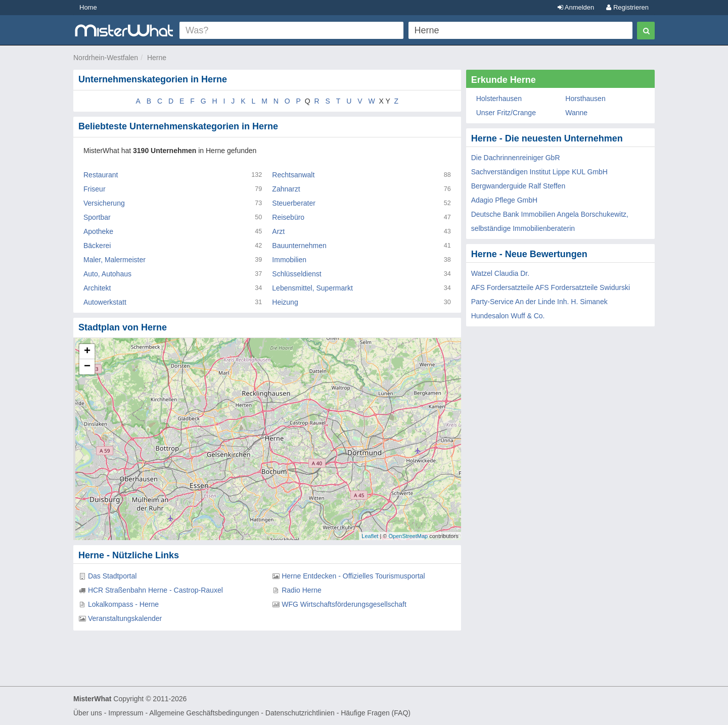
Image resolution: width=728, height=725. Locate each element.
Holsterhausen (499, 99)
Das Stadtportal (112, 576)
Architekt (97, 288)
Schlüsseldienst (297, 274)
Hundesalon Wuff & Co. (508, 316)
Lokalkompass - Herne (123, 604)
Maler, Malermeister (115, 260)
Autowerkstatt (105, 302)
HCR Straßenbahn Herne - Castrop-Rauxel (155, 590)
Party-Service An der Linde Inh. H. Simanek (539, 302)
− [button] (87, 367)
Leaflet (370, 536)
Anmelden (576, 7)
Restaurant (101, 175)
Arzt (278, 231)
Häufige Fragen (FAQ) (376, 713)
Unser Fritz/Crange (506, 113)
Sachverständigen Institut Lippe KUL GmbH (539, 172)
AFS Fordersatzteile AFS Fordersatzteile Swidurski (551, 287)
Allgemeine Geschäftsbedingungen (204, 713)
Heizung (285, 302)
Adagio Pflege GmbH (505, 200)
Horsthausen (585, 99)
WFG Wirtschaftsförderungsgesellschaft (344, 604)
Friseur (95, 189)
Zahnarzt (286, 189)
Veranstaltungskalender (125, 618)
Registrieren (627, 7)
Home (88, 7)
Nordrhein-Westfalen (106, 58)
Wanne (576, 113)
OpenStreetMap (408, 536)
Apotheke (98, 231)
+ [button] (87, 352)
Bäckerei (97, 246)
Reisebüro (288, 217)
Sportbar (97, 217)
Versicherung (104, 203)
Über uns (88, 713)
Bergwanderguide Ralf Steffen (518, 186)
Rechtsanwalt (293, 175)
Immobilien (289, 260)
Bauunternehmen (299, 246)
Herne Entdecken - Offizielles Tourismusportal (353, 576)
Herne (157, 58)
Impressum (126, 713)
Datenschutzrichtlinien (300, 713)
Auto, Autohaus (107, 274)
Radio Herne (302, 590)
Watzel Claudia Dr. (500, 273)
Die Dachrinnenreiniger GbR (516, 158)
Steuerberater (294, 203)
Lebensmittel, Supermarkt (312, 288)
